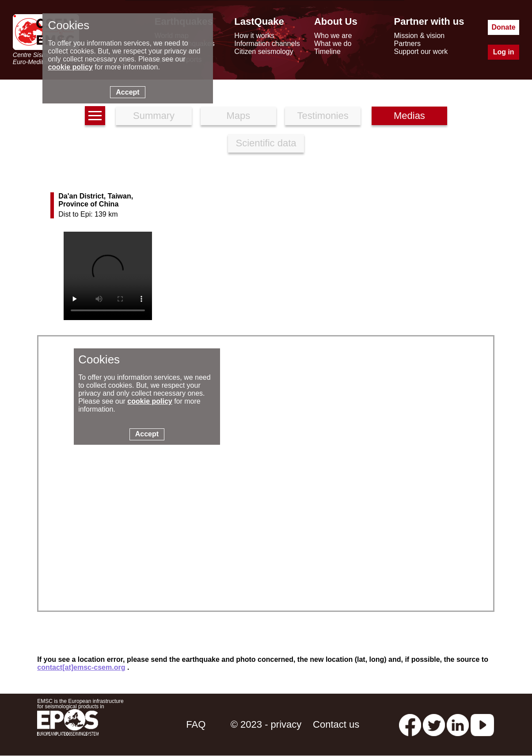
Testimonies (323, 116)
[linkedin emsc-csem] (458, 724)
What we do (333, 44)
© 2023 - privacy (266, 724)
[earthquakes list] (95, 116)
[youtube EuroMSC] (482, 724)
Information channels (267, 44)
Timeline (327, 52)
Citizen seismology (264, 52)
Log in (504, 52)
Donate (504, 27)
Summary (154, 116)
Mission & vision (420, 36)
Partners (407, 44)
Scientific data (266, 143)
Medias (409, 116)
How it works (254, 36)
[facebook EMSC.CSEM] (410, 724)
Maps (238, 116)
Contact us (336, 724)
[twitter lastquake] (434, 724)
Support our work (421, 52)
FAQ (196, 724)
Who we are (333, 36)
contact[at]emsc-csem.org (81, 667)
